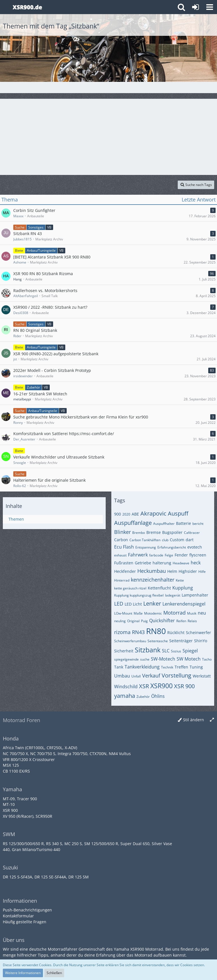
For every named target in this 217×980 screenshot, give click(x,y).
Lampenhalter (195, 595)
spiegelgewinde (126, 659)
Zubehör (143, 697)
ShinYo (201, 641)
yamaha (125, 696)
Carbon (121, 540)
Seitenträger (181, 641)
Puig (144, 621)
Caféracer (192, 533)
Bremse (154, 532)
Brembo (139, 533)
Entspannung (146, 547)
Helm (172, 571)
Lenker (152, 603)
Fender (181, 555)
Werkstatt (202, 676)
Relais (192, 621)
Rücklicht (176, 632)
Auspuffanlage (133, 523)
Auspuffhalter (164, 524)
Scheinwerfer (198, 632)
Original (133, 621)
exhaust (120, 555)
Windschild (126, 687)
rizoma (122, 632)
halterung (162, 563)
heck (196, 563)
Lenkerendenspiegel (184, 604)
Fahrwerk (138, 555)
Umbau (122, 676)
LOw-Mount (123, 613)
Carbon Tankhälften (145, 540)
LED (119, 604)
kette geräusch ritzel (130, 588)
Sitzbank (148, 650)
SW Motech (189, 659)
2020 (126, 514)
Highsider (188, 571)
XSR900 (161, 686)
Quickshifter (162, 621)
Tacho (207, 659)
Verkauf (151, 676)
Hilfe (202, 572)
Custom (177, 540)
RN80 (156, 631)
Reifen (181, 621)
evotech (195, 547)
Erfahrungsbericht (172, 547)
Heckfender (125, 571)
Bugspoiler (172, 532)
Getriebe (143, 563)
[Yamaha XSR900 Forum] (27, 7)
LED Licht (133, 604)
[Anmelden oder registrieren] (196, 7)
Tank (119, 667)
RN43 (138, 632)
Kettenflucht (159, 588)
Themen (16, 519)
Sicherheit (124, 651)
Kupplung (183, 588)
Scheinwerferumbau (130, 641)
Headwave (181, 563)
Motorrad (174, 613)
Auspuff (178, 513)
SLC (166, 651)
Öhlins (158, 696)
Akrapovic (153, 513)
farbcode (156, 555)
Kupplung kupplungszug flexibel (139, 595)
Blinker (122, 532)
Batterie (184, 523)
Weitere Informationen (23, 973)
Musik (192, 613)
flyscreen (198, 555)
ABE (135, 514)
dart (190, 540)
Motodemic (153, 613)
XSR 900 (184, 686)
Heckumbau (152, 571)
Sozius (176, 651)
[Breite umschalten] (212, 720)
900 (118, 514)
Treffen (181, 667)
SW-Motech (163, 659)
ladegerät (173, 595)
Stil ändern (194, 720)
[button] (210, 7)
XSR (144, 686)
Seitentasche (158, 641)
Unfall (136, 676)
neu (202, 613)
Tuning (196, 667)
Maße (138, 613)
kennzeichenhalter (153, 580)
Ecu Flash (124, 547)
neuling (120, 621)
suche (145, 659)
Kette (180, 580)
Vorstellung (176, 675)
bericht (198, 524)
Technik (167, 667)
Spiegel (190, 651)
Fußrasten (124, 563)
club (165, 540)
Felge (169, 555)
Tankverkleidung (142, 667)
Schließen (54, 973)
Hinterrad (122, 580)
